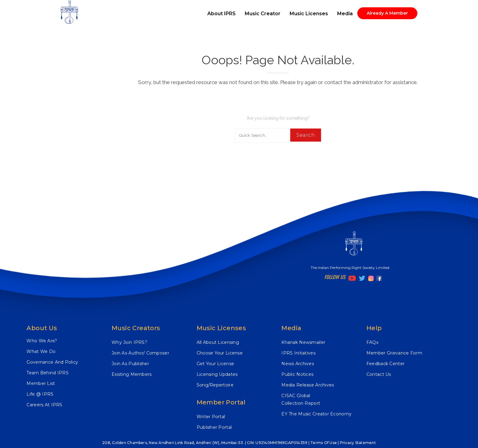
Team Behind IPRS (47, 373)
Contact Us (379, 374)
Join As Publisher (130, 364)
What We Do (41, 351)
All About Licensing (218, 342)
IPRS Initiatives (298, 353)
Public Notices (297, 374)
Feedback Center (385, 364)
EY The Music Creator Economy (316, 414)
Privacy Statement (358, 443)
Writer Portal (211, 417)
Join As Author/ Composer (140, 353)
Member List (41, 383)
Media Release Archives (308, 385)
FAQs (372, 342)
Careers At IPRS (44, 405)
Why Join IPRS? (129, 342)
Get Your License (215, 364)
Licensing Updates (217, 374)
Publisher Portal (214, 427)
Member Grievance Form (394, 353)
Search (306, 135)
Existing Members (132, 374)
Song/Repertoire (215, 385)
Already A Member (387, 13)
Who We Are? (42, 341)
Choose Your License (220, 353)
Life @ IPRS (40, 394)
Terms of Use (324, 443)
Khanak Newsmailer (303, 342)
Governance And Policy (52, 362)
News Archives (298, 364)
